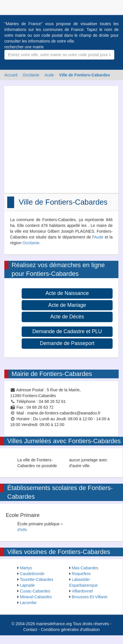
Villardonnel (82, 591)
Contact (30, 630)
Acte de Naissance (67, 293)
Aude (49, 75)
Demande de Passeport (67, 343)
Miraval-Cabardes (36, 597)
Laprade (27, 585)
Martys (26, 568)
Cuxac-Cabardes (35, 591)
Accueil (11, 75)
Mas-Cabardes (85, 568)
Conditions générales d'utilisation (70, 630)
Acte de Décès (67, 317)
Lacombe (28, 603)
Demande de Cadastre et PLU (67, 331)
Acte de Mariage (67, 305)
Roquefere (81, 574)
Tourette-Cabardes (37, 579)
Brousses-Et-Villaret (89, 597)
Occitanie (31, 75)
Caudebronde (32, 574)
